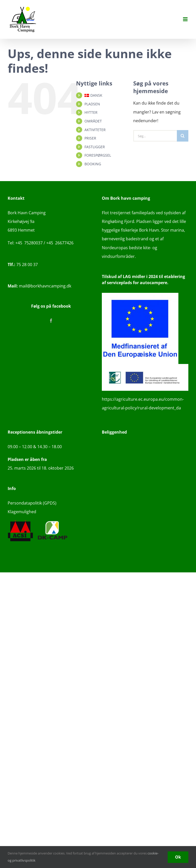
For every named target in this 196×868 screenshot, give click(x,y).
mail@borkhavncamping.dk (39, 286)
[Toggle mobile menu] (186, 19)
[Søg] (183, 136)
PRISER (90, 138)
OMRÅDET (93, 121)
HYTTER (91, 112)
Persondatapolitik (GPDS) (32, 503)
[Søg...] (155, 136)
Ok (178, 857)
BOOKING (93, 164)
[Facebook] (51, 321)
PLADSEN (92, 104)
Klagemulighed (22, 512)
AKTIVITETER (95, 130)
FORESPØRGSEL (98, 155)
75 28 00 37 (23, 265)
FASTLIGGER (95, 147)
